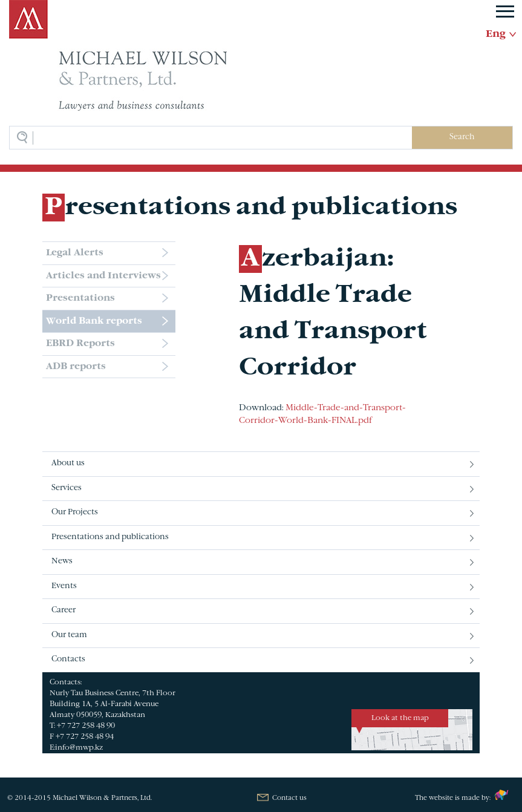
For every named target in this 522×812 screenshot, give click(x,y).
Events (64, 586)
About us (68, 463)
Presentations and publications (110, 537)
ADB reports (76, 367)
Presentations (80, 298)
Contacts (68, 660)
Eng (496, 34)
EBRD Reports (80, 344)
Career (64, 611)
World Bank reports (94, 321)
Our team (69, 635)
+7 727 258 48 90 (86, 726)
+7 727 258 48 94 (85, 737)
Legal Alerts (75, 253)
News (62, 562)
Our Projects (75, 512)
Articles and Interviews (103, 276)
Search (462, 137)
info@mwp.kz (79, 748)
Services (67, 488)
